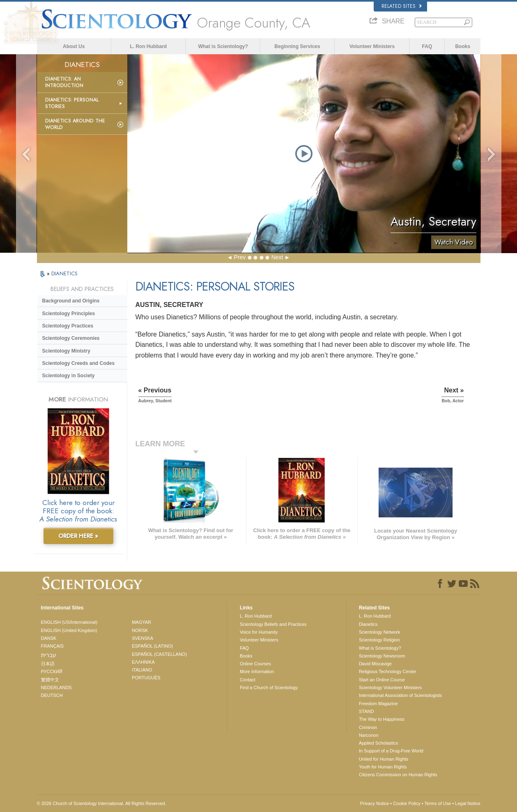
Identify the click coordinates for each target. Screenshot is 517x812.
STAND (366, 711)
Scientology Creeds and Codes (79, 363)
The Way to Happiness (382, 719)
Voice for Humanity (259, 632)
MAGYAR (141, 622)
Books (463, 46)
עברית (49, 655)
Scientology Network (379, 632)
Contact (248, 680)
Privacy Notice (375, 803)
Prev (240, 257)
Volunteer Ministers (372, 46)
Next (277, 257)
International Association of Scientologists (400, 695)
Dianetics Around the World (75, 124)
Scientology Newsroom (382, 656)
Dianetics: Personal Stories (72, 103)
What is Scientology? (223, 46)
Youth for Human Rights (383, 767)
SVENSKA (142, 638)
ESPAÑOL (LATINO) (152, 646)
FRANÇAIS (53, 646)
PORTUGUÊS (146, 678)
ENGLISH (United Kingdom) (69, 630)
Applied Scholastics (378, 743)
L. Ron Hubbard (148, 46)
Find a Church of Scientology (269, 687)
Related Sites (402, 6)
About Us (74, 46)
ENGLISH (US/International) (69, 622)
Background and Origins (71, 301)
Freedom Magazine (378, 704)
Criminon (368, 727)
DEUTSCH (52, 695)
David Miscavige (375, 664)
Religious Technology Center (388, 671)
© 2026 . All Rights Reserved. (102, 803)
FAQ (427, 46)
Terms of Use (438, 803)
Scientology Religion (379, 640)
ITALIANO (142, 670)
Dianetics (368, 624)
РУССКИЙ (52, 671)
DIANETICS (64, 273)
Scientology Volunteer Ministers (390, 687)
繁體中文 (50, 680)
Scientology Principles (69, 314)
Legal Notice (468, 803)
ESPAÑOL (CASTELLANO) (159, 654)
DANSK (49, 638)
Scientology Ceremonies (71, 338)
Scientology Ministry (66, 351)
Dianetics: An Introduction (64, 82)
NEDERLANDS (56, 687)
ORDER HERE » (78, 536)
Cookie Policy (407, 803)
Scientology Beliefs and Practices (273, 624)
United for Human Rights (384, 759)
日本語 (48, 664)
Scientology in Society (69, 376)
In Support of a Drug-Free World (391, 751)
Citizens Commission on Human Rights (398, 775)
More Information (257, 671)
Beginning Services (297, 46)
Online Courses (255, 664)
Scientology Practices (68, 326)
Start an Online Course (382, 680)
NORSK (140, 630)
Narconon (369, 735)
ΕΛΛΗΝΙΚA (143, 662)
